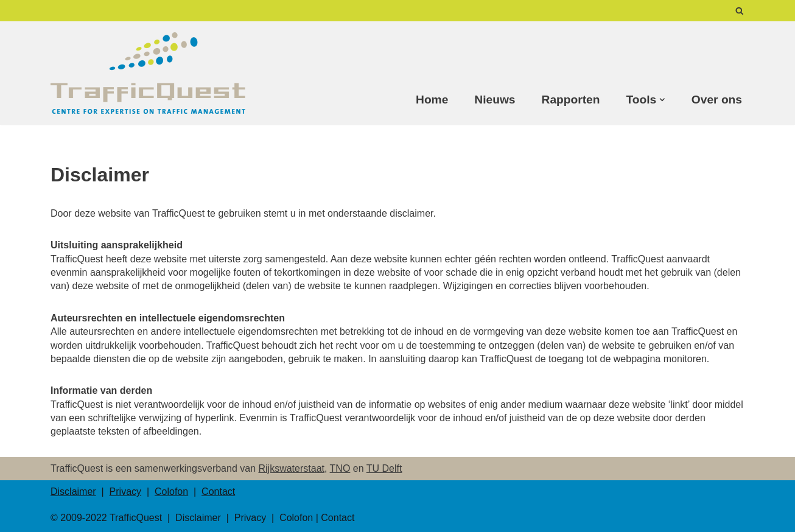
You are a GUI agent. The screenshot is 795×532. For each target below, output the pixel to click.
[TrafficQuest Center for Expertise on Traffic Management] (148, 73)
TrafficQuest (136, 518)
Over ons (717, 100)
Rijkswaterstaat (292, 468)
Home (432, 100)
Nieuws (495, 100)
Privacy (125, 492)
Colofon (171, 492)
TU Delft (384, 468)
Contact (218, 492)
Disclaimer (73, 492)
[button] (662, 100)
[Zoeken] (740, 11)
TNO (340, 468)
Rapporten (571, 100)
